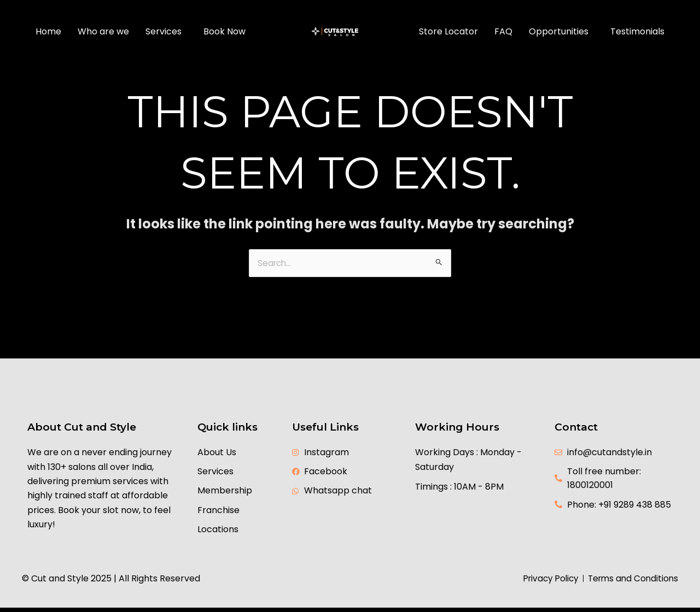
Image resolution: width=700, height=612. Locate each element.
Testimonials (637, 31)
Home (48, 31)
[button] (166, 32)
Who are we (103, 31)
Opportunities (559, 31)
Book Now (224, 31)
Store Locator (448, 31)
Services (164, 31)
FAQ (503, 31)
